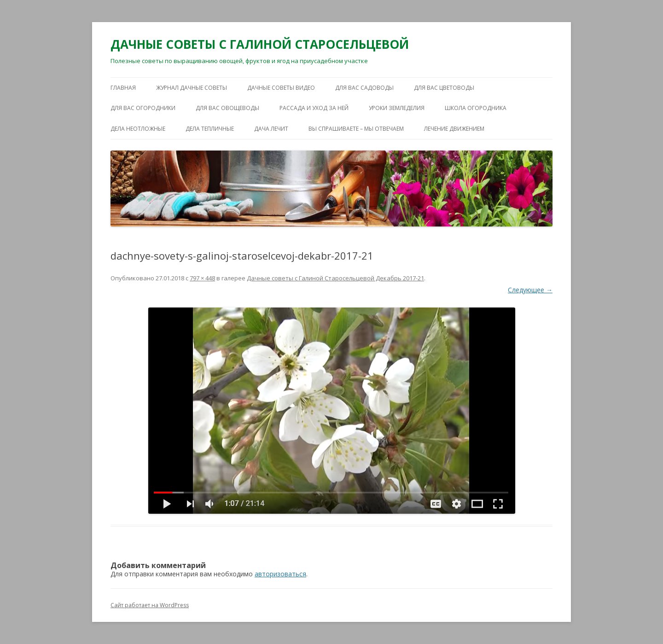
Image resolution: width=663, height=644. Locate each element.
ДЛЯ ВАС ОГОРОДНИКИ (143, 108)
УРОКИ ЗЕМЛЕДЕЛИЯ (397, 108)
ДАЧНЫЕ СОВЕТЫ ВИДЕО (281, 88)
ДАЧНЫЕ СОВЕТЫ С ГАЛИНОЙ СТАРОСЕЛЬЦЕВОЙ (260, 44)
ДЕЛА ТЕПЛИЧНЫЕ (210, 129)
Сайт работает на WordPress (150, 605)
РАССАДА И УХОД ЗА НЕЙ (314, 108)
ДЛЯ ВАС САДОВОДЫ (364, 88)
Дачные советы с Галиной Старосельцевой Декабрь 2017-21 (335, 278)
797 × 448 (202, 278)
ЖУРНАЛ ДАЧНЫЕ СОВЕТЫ (192, 88)
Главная (123, 88)
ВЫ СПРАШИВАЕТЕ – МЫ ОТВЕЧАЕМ (356, 129)
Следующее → (530, 290)
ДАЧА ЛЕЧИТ (271, 129)
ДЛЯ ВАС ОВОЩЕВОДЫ (227, 108)
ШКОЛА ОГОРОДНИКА (476, 108)
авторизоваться (280, 574)
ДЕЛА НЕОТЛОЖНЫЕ (138, 129)
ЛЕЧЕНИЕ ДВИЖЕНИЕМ (454, 129)
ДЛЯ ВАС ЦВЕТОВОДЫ (444, 88)
